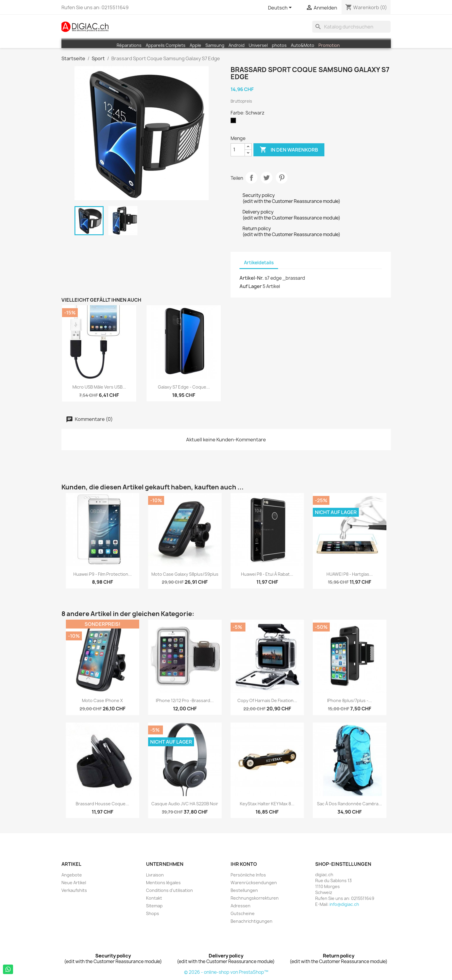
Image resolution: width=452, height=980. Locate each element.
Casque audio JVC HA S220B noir (185, 804)
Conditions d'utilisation (169, 890)
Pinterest (282, 178)
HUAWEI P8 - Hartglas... (350, 574)
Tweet (267, 178)
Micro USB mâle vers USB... (99, 387)
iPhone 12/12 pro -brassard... (185, 700)
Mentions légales (163, 883)
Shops (153, 913)
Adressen (241, 906)
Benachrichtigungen (252, 921)
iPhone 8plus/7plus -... (349, 700)
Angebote (72, 875)
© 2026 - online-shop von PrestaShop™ (226, 972)
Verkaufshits (74, 890)
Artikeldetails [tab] (259, 263)
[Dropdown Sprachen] (281, 8)
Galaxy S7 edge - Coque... (184, 387)
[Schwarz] (234, 122)
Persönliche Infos (248, 875)
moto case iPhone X (102, 700)
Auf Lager (251, 286)
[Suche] (351, 27)
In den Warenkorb (289, 150)
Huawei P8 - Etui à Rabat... (267, 574)
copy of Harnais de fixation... (267, 700)
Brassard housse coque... (102, 804)
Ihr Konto (244, 864)
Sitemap (154, 906)
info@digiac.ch (344, 904)
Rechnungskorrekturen (255, 898)
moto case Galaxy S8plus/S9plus (185, 574)
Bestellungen (244, 890)
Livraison (155, 875)
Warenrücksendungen (254, 883)
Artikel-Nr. (252, 278)
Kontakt (154, 898)
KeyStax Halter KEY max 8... (267, 804)
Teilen (251, 178)
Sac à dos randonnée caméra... (349, 804)
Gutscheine (243, 913)
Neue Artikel (74, 883)
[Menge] (238, 150)
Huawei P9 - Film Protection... (103, 574)
